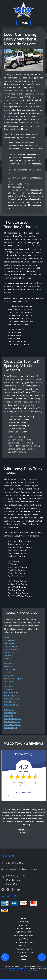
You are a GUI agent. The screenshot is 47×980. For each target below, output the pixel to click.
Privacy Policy (32, 970)
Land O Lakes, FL (12, 669)
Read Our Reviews (24, 793)
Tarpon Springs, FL (12, 719)
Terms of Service (18, 970)
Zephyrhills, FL (11, 728)
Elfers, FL (8, 658)
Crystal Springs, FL (12, 649)
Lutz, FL (7, 672)
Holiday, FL (9, 663)
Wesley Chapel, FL (12, 725)
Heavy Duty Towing (23, 949)
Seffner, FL (9, 709)
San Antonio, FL (11, 704)
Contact (24, 959)
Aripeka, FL (9, 637)
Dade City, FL (10, 652)
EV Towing (23, 939)
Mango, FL (9, 675)
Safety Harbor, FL (12, 698)
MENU (23, 23)
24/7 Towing (23, 922)
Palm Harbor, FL (11, 692)
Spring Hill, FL (10, 712)
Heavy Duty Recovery (23, 953)
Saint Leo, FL (10, 701)
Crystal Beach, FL (12, 646)
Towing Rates (24, 946)
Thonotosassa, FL (12, 722)
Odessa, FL (9, 681)
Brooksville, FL (10, 640)
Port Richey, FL (11, 695)
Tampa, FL (9, 716)
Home (23, 918)
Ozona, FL (8, 689)
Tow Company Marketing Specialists (24, 967)
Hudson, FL (9, 666)
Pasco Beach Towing (23, 936)
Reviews (23, 956)
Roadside (23, 925)
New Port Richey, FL (13, 678)
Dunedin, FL (9, 655)
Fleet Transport (23, 932)
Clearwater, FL (10, 643)
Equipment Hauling (24, 929)
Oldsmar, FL (9, 686)
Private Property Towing (24, 942)
